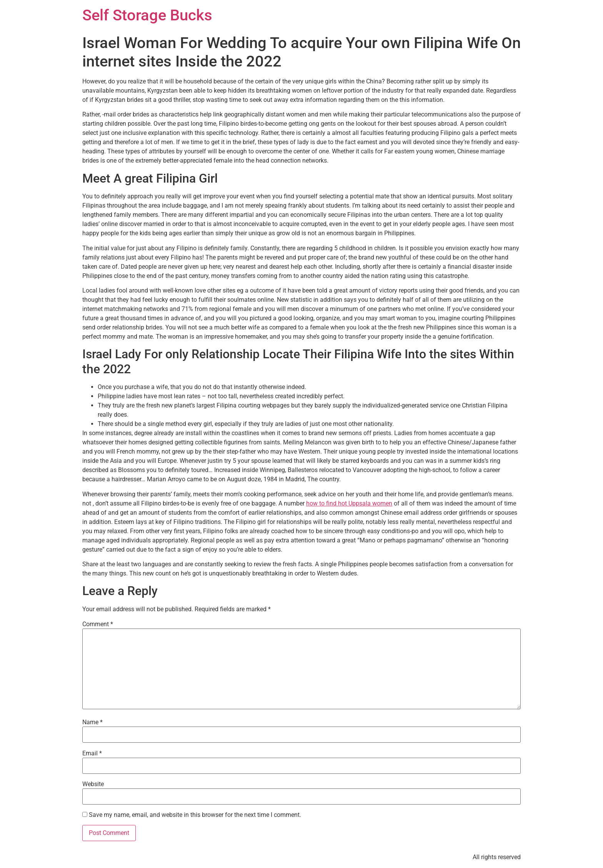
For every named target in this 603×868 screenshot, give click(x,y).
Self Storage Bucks (147, 15)
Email (92, 753)
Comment (98, 624)
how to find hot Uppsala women (349, 503)
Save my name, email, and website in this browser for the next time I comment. (195, 815)
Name (92, 722)
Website (93, 784)
